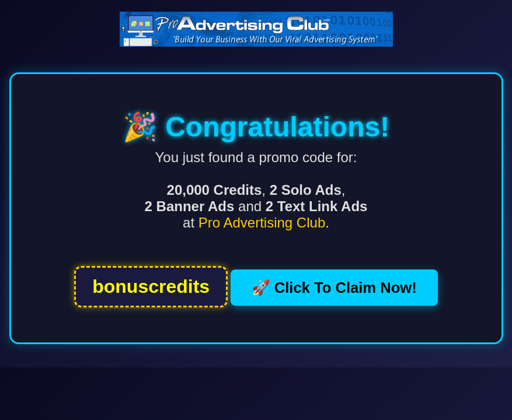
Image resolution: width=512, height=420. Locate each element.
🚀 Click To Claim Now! (334, 288)
